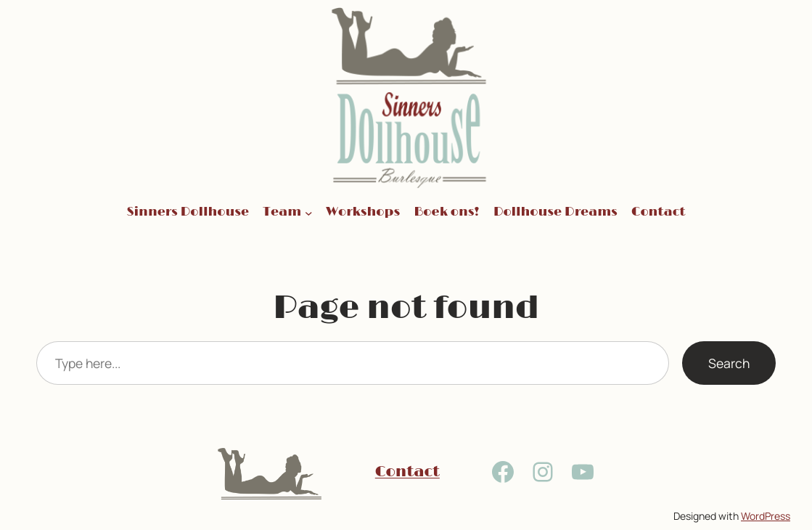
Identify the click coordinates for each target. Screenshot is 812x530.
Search (729, 363)
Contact (407, 472)
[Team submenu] (287, 212)
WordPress (766, 516)
